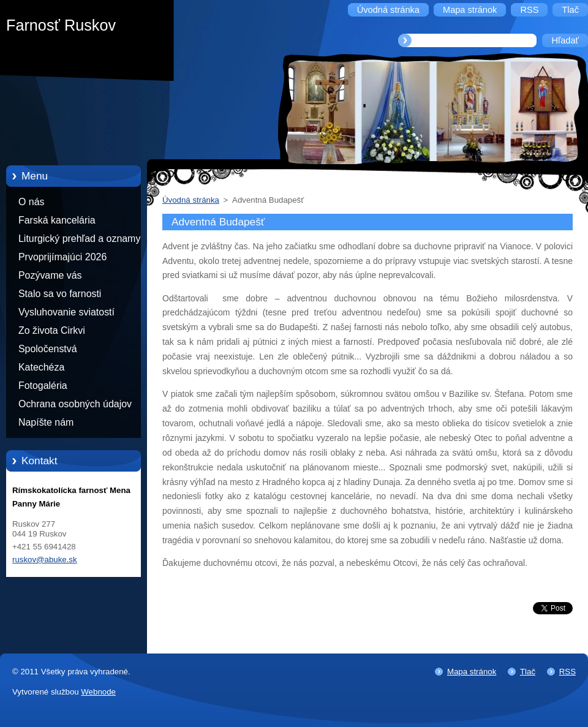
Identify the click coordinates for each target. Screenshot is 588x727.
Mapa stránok (472, 672)
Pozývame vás (50, 275)
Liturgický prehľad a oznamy (79, 239)
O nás (31, 202)
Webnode (98, 692)
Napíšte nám (46, 422)
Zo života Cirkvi (52, 330)
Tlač (528, 672)
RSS (567, 672)
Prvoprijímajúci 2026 (62, 257)
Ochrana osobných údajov (75, 404)
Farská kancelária (57, 220)
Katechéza (41, 367)
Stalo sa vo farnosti (60, 294)
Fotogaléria (43, 386)
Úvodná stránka (191, 200)
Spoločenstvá (48, 349)
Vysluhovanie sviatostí (66, 312)
